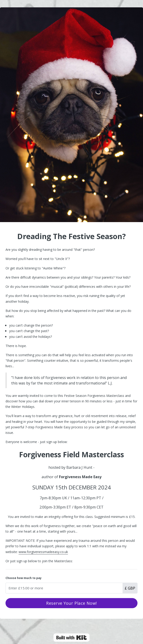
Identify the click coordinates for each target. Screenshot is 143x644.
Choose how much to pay (24, 578)
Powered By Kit (71, 638)
